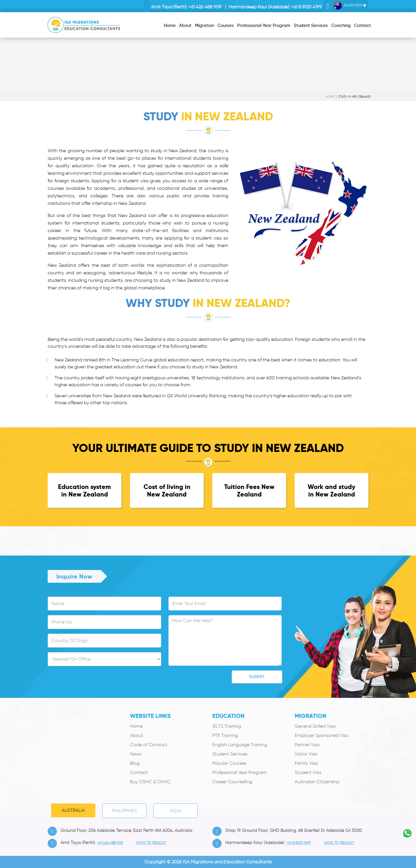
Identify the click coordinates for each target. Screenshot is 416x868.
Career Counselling (232, 782)
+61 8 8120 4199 (306, 7)
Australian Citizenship (317, 782)
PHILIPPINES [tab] (124, 811)
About (136, 735)
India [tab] (175, 811)
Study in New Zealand (354, 96)
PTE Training (225, 735)
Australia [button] (348, 6)
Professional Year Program (239, 772)
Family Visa (306, 763)
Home (330, 96)
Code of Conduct (149, 745)
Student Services (230, 754)
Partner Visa (307, 745)
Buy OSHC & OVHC (150, 782)
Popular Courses (229, 763)
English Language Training (240, 745)
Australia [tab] (73, 810)
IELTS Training (227, 726)
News (136, 754)
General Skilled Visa (315, 726)
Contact (139, 772)
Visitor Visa (306, 754)
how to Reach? (151, 843)
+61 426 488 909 (205, 7)
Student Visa (308, 772)
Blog (135, 763)
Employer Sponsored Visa (321, 735)
